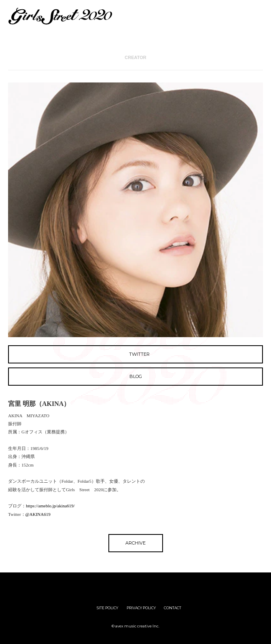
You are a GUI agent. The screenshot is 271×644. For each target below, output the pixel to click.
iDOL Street (136, 585)
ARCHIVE (135, 543)
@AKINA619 (38, 514)
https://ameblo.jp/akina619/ (50, 506)
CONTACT (173, 608)
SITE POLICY (107, 608)
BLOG (136, 376)
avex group (174, 585)
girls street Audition (97, 585)
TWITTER (135, 354)
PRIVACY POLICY (141, 608)
